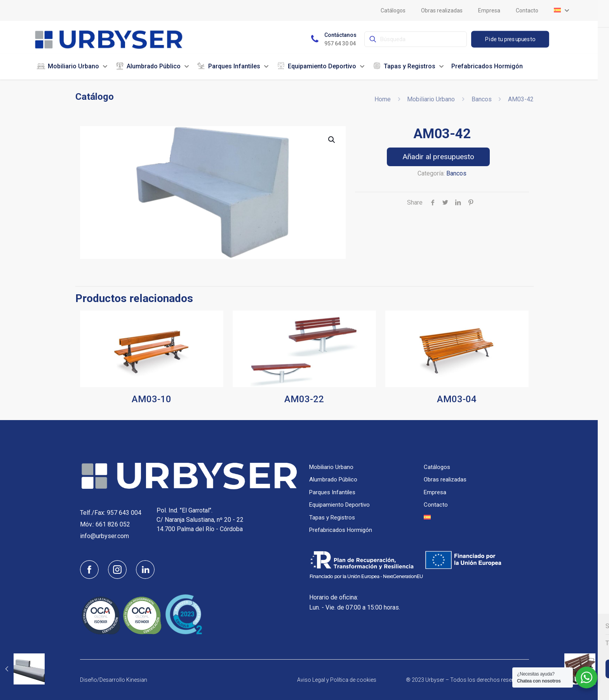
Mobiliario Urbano (431, 99)
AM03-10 (151, 399)
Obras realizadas (445, 479)
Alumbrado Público (333, 479)
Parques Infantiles (332, 492)
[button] (332, 140)
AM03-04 (457, 399)
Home (383, 99)
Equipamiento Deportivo (339, 505)
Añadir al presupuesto (438, 157)
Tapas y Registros (332, 518)
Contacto (436, 505)
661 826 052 (113, 524)
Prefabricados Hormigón (341, 530)
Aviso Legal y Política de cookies (337, 680)
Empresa (435, 492)
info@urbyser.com (104, 536)
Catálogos (437, 467)
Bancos (482, 99)
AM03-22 (304, 399)
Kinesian (137, 680)
